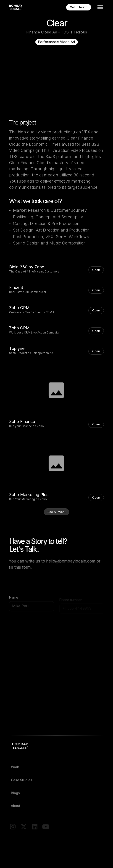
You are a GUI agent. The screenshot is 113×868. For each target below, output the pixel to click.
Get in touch (79, 7)
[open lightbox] (57, 390)
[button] (99, 7)
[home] (16, 7)
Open (96, 270)
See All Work (56, 512)
